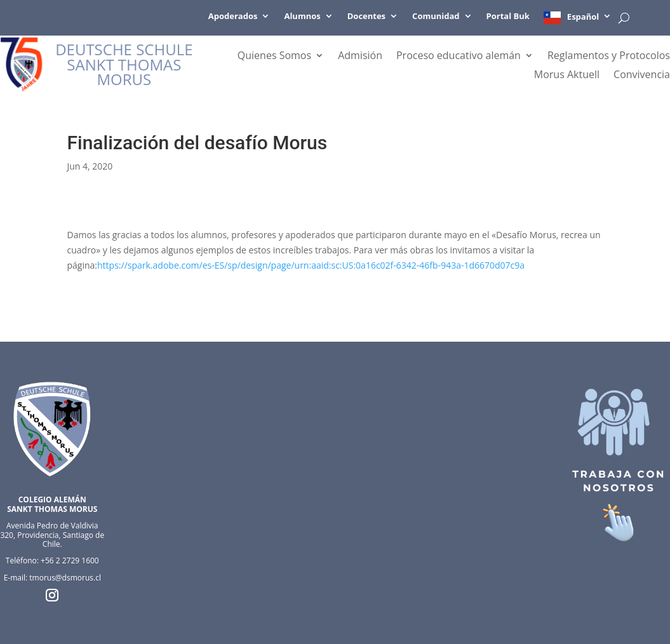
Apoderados (233, 17)
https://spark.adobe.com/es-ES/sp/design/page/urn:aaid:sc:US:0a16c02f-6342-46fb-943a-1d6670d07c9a (311, 265)
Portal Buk (508, 17)
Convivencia (642, 76)
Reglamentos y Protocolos (609, 57)
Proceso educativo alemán (459, 57)
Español (583, 17)
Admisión (360, 57)
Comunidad (436, 17)
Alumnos (302, 17)
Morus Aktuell (567, 76)
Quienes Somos (274, 57)
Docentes (366, 17)
